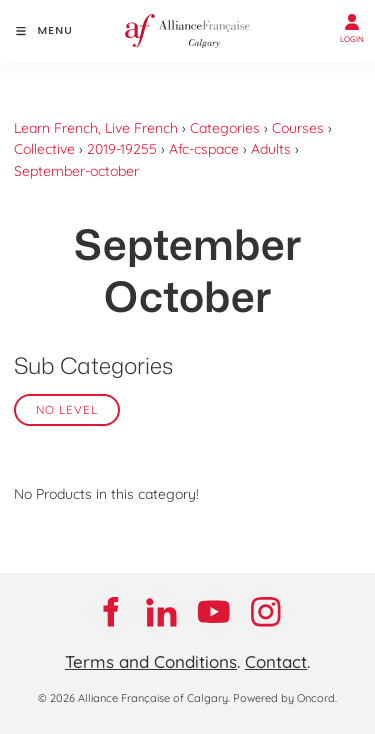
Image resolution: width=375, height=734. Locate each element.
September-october (76, 171)
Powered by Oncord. (285, 698)
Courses (298, 128)
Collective (44, 149)
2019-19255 (122, 149)
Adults (271, 149)
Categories (225, 128)
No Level (67, 409)
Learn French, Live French (96, 128)
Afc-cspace (204, 149)
